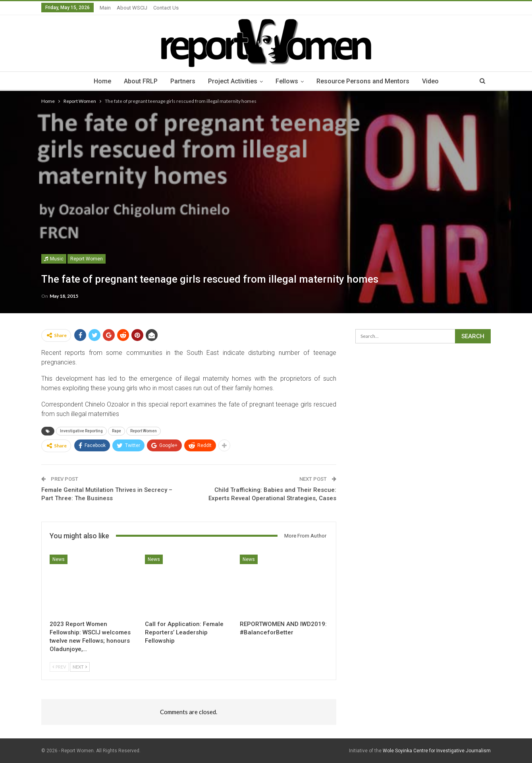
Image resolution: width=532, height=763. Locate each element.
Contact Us (166, 8)
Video (434, 81)
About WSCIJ (132, 8)
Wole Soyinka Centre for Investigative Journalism (437, 751)
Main (105, 8)
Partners (182, 81)
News (59, 559)
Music (54, 259)
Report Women (87, 259)
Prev (59, 667)
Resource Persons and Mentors (365, 81)
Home (99, 81)
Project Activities (233, 81)
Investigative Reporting (81, 431)
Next (80, 667)
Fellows (288, 81)
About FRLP (138, 81)
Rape (117, 431)
